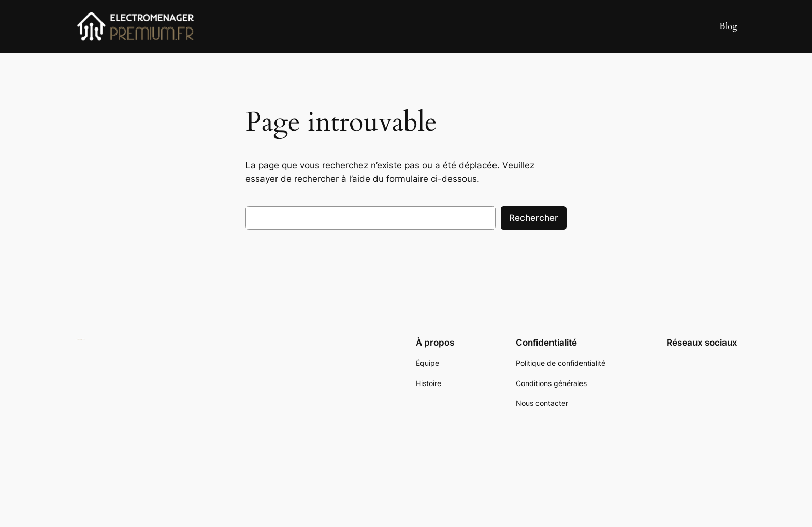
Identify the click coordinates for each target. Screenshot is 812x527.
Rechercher (534, 218)
